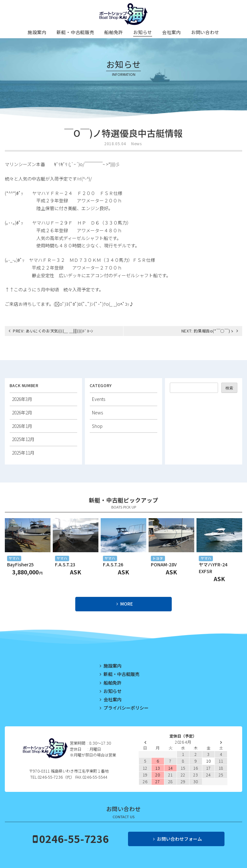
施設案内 (37, 32)
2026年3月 (22, 399)
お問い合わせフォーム (179, 839)
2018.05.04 (115, 144)
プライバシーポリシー (126, 708)
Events (99, 399)
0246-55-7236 (74, 838)
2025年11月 (23, 453)
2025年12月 (23, 439)
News (136, 144)
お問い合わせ (205, 32)
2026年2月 (22, 412)
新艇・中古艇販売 (76, 32)
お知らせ (143, 32)
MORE (127, 604)
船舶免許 (114, 32)
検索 (229, 388)
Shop (97, 426)
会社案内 (172, 32)
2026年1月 (22, 426)
